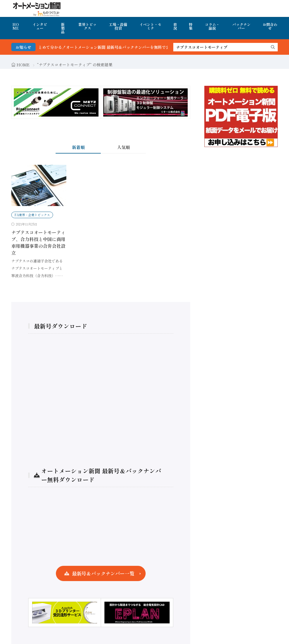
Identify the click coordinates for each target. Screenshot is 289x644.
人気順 (123, 147)
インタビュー (40, 26)
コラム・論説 (212, 26)
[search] (273, 47)
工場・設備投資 (118, 26)
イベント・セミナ (150, 26)
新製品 (63, 28)
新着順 (78, 147)
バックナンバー (241, 26)
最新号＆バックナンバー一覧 (103, 573)
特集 (191, 26)
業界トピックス (87, 26)
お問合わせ (270, 26)
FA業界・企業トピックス (32, 215)
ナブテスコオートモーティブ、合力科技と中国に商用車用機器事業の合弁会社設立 (38, 242)
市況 (175, 26)
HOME (16, 26)
